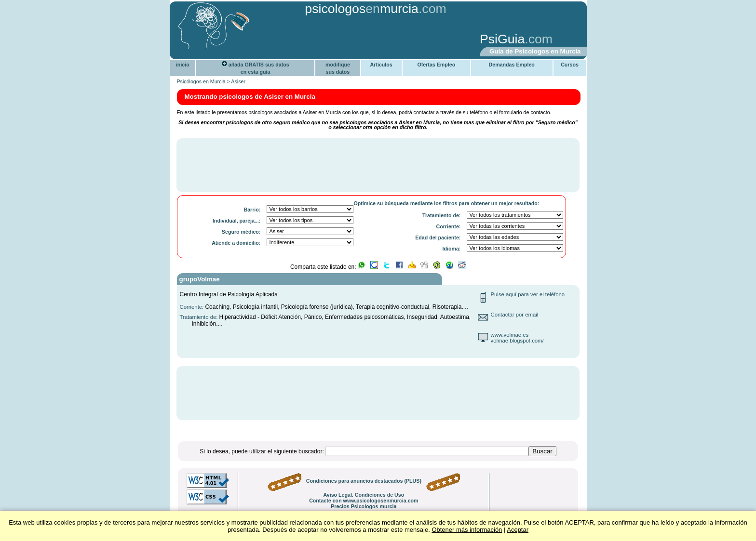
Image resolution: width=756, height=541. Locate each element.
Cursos (570, 65)
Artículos (381, 65)
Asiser (238, 81)
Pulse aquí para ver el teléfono (528, 294)
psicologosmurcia (362, 9)
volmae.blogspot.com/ (517, 341)
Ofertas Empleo (436, 65)
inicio (183, 65)
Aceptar (518, 530)
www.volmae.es (510, 335)
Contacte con (364, 501)
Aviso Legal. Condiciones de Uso (364, 495)
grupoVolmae (200, 279)
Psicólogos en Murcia (201, 81)
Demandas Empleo (512, 65)
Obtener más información (467, 530)
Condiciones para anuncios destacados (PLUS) (364, 481)
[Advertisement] (323, 40)
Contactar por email (515, 315)
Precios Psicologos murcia (364, 506)
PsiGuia (502, 39)
